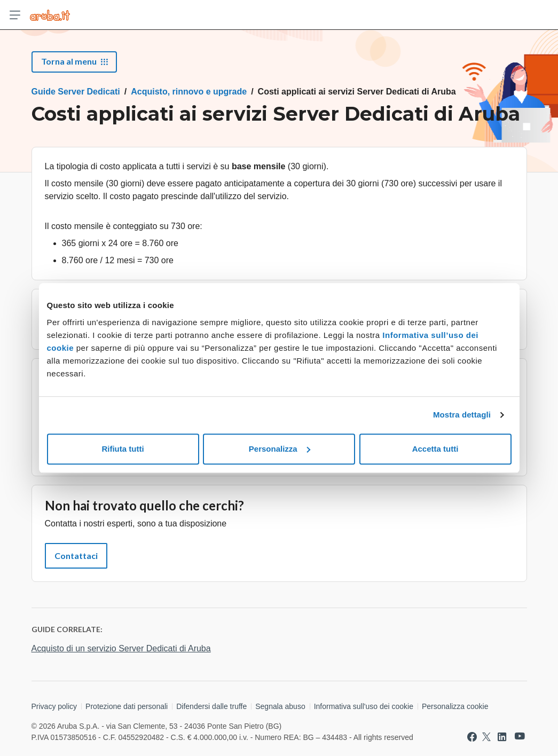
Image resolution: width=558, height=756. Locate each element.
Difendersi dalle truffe (211, 706)
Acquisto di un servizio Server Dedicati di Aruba (121, 648)
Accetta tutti (435, 449)
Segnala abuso (280, 706)
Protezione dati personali (127, 706)
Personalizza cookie (455, 706)
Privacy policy (54, 706)
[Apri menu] (15, 15)
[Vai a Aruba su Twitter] (486, 737)
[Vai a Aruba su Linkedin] (502, 737)
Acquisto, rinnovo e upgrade (189, 92)
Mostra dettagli (462, 415)
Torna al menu (74, 61)
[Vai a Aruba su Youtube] (520, 737)
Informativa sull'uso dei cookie (364, 706)
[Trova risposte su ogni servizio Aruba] (50, 15)
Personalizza (280, 449)
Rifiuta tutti (123, 449)
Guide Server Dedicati (76, 92)
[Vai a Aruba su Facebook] (472, 737)
